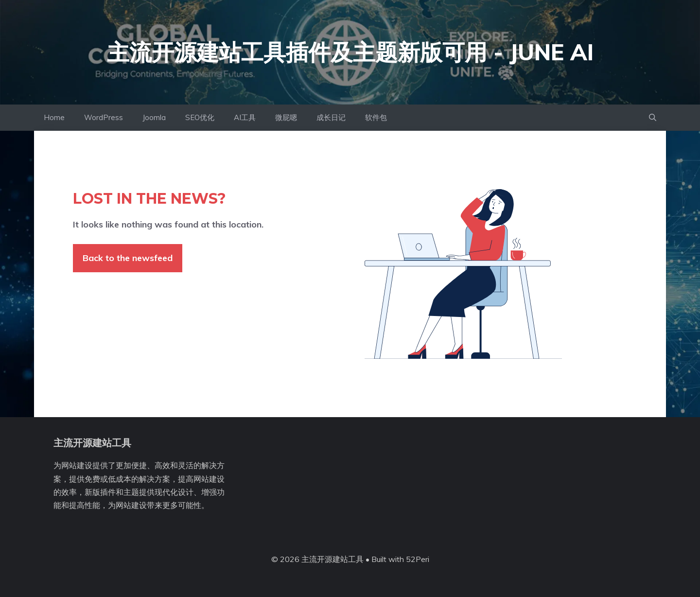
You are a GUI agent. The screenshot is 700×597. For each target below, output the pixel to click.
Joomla (154, 117)
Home (54, 117)
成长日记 (331, 117)
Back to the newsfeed (128, 258)
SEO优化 (200, 117)
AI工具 (245, 117)
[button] (653, 118)
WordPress (104, 117)
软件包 (376, 117)
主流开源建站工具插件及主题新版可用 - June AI (350, 52)
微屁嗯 (286, 117)
